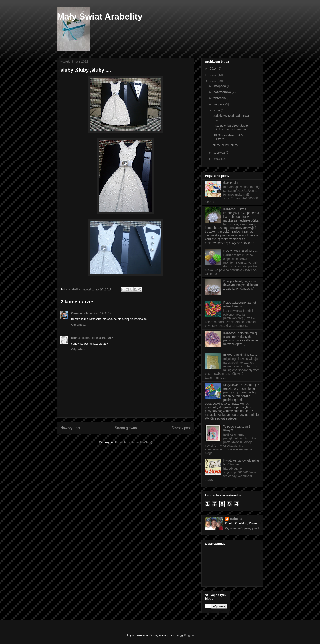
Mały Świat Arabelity (100, 16)
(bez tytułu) (231, 183)
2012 (214, 81)
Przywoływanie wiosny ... (241, 251)
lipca (217, 110)
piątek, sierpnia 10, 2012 (97, 338)
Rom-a (76, 338)
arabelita (236, 519)
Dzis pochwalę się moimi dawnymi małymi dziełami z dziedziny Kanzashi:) (241, 285)
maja (217, 159)
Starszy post (181, 428)
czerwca (219, 153)
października (223, 92)
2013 (214, 75)
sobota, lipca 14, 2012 (97, 313)
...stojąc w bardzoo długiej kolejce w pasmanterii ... (231, 127)
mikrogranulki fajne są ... (240, 355)
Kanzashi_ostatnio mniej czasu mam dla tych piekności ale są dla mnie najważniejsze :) (241, 339)
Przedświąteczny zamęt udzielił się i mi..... (240, 304)
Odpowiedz (78, 325)
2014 (214, 69)
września (220, 98)
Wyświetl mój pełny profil (242, 528)
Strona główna (126, 428)
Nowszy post (70, 428)
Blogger (189, 635)
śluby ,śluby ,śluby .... (227, 145)
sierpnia (219, 104)
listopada (220, 86)
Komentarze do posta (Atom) (134, 442)
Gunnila (76, 313)
